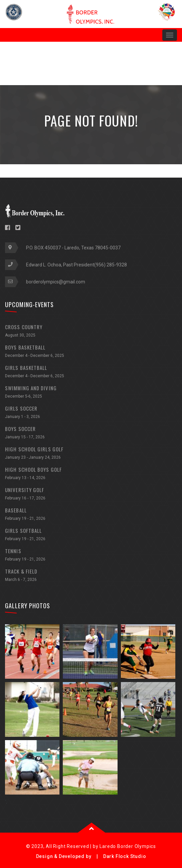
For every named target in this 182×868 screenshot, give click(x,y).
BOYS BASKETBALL (91, 352)
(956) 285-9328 (111, 265)
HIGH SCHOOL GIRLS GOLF (91, 454)
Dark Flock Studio (125, 856)
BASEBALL (91, 515)
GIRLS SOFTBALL (91, 535)
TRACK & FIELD (91, 576)
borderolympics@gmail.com (56, 282)
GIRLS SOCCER (91, 413)
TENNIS (91, 556)
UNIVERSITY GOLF (91, 495)
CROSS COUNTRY (91, 332)
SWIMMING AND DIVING (91, 393)
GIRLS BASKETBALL (91, 372)
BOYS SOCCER (91, 433)
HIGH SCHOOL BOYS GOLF (91, 474)
